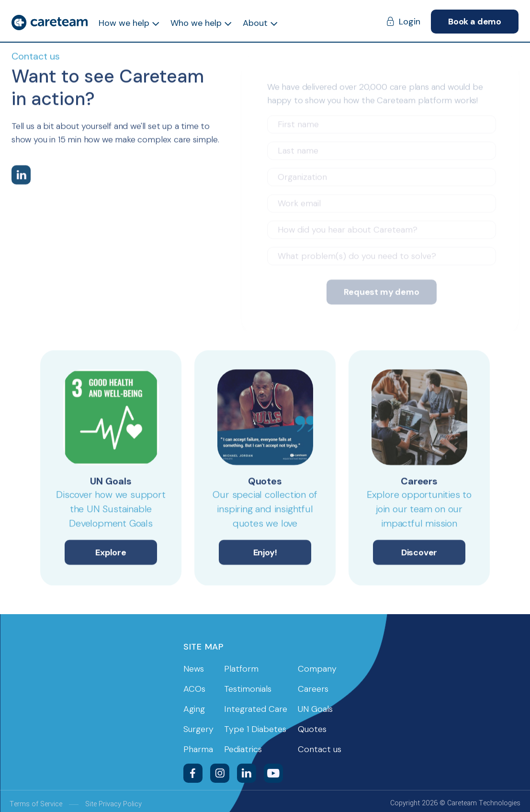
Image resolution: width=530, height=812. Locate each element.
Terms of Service (36, 804)
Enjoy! (265, 554)
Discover (419, 554)
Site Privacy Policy (113, 804)
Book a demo (475, 22)
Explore (111, 554)
